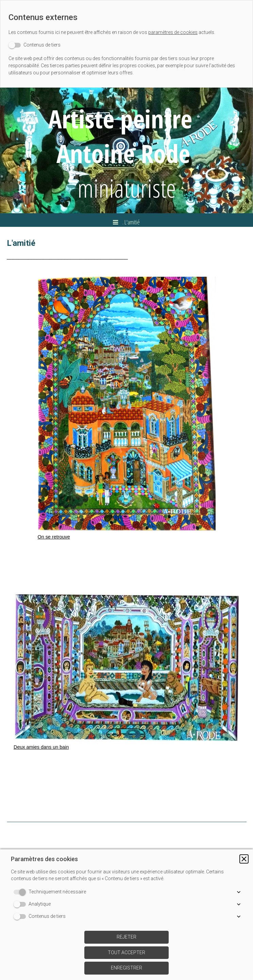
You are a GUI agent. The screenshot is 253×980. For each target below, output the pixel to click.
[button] (244, 859)
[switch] (35, 45)
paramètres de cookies (173, 32)
